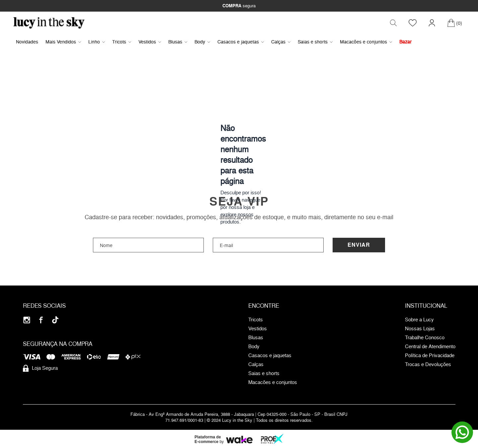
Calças (281, 42)
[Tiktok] (55, 320)
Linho (97, 42)
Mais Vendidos (63, 42)
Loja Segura (40, 368)
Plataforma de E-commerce (208, 439)
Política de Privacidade (430, 355)
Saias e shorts (315, 42)
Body (202, 42)
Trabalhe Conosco (425, 338)
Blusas (178, 42)
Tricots (122, 42)
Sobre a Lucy (419, 320)
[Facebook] (41, 320)
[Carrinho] (455, 23)
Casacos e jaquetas (241, 42)
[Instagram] (27, 320)
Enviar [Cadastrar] (359, 245)
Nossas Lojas (420, 329)
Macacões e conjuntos (366, 42)
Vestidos (150, 42)
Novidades (27, 42)
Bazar (405, 42)
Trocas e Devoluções (428, 364)
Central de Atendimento (430, 347)
